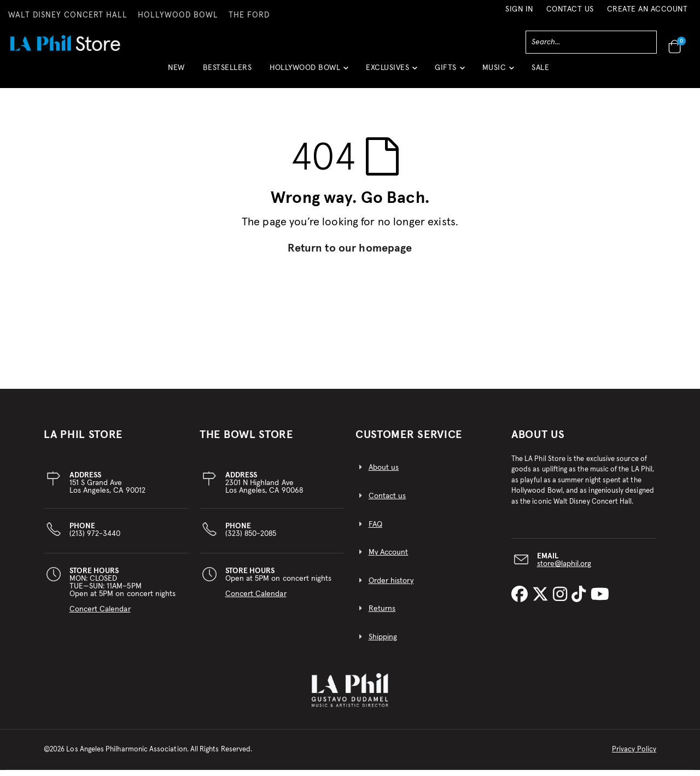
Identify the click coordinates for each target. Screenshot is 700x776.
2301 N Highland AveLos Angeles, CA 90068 (264, 489)
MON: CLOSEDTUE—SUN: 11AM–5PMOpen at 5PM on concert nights (123, 596)
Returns (382, 615)
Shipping (383, 643)
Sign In (519, 9)
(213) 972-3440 (95, 536)
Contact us (387, 502)
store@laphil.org (564, 570)
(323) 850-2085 (251, 536)
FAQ (375, 530)
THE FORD (249, 15)
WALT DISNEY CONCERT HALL (68, 15)
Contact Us (570, 9)
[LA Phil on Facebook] (522, 601)
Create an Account (647, 9)
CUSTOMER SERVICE (409, 441)
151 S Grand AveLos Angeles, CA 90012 (107, 489)
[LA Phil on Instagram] (562, 601)
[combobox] (591, 42)
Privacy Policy (634, 755)
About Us (538, 441)
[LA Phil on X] (542, 601)
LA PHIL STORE (83, 441)
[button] (309, 72)
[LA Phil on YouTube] (600, 601)
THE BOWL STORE (246, 441)
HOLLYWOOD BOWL (178, 15)
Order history (391, 587)
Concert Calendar (100, 615)
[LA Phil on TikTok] (581, 601)
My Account (389, 559)
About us (384, 474)
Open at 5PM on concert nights (279, 588)
